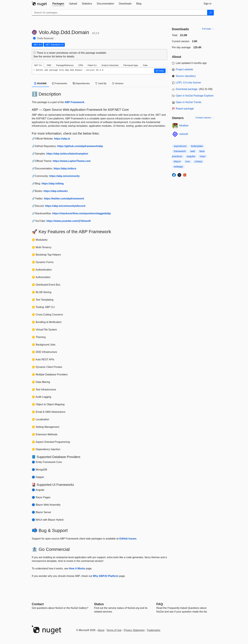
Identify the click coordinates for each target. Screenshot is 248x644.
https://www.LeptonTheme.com (72, 161)
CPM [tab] (81, 65)
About (101, 630)
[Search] (210, 13)
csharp (198, 161)
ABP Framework (74, 102)
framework (180, 151)
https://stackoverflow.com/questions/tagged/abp (82, 213)
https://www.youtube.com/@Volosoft (69, 221)
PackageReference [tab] (65, 65)
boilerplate (197, 146)
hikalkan (184, 126)
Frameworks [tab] (60, 83)
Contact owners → (205, 118)
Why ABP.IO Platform (106, 576)
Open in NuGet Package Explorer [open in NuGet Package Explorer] (195, 96)
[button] (160, 71)
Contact (38, 604)
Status (99, 604)
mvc (188, 161)
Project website (185, 69)
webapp (178, 167)
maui (203, 156)
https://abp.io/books (56, 191)
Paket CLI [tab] (92, 65)
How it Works (77, 568)
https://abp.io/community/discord (65, 206)
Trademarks (154, 630)
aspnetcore (180, 146)
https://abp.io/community (65, 176)
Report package (185, 109)
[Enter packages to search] (120, 13)
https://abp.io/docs (65, 169)
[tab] (58, 4)
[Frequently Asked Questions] (160, 604)
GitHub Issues (128, 539)
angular (191, 156)
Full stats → (208, 29)
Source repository (186, 76)
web (193, 151)
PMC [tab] (49, 65)
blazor (177, 161)
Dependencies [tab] (81, 83)
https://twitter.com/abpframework (64, 199)
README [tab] (40, 83)
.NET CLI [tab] (38, 65)
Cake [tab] (145, 65)
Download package (187, 89)
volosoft (184, 134)
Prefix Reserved (45, 38)
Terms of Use (114, 630)
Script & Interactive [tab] (110, 65)
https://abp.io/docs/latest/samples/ (67, 154)
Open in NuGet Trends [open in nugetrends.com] (189, 102)
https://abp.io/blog (53, 184)
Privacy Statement (134, 630)
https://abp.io (62, 139)
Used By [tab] (101, 83)
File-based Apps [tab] (131, 65)
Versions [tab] (118, 83)
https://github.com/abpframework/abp (80, 146)
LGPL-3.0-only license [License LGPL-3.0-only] (188, 83)
